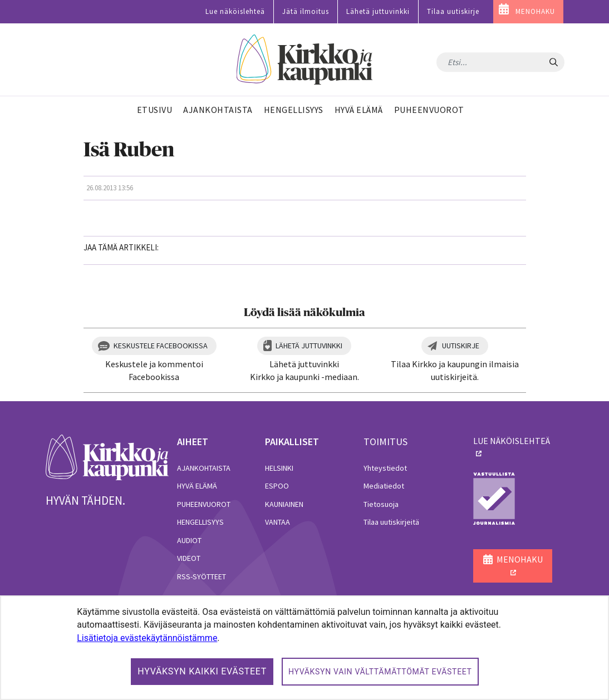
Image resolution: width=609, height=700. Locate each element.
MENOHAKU (535, 11)
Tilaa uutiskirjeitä (391, 522)
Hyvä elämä (197, 486)
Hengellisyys (200, 522)
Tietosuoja (381, 504)
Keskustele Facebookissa (161, 346)
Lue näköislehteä (235, 11)
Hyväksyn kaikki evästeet (202, 671)
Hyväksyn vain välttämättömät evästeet (380, 672)
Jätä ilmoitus (306, 11)
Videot (189, 558)
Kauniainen (284, 504)
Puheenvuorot (204, 504)
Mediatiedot (384, 486)
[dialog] (304, 648)
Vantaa (278, 522)
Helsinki (279, 468)
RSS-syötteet (202, 576)
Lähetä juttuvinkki (378, 11)
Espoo (277, 486)
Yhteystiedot (385, 468)
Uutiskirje (461, 346)
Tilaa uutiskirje (453, 11)
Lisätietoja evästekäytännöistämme (147, 638)
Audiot (189, 540)
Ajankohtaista (204, 468)
